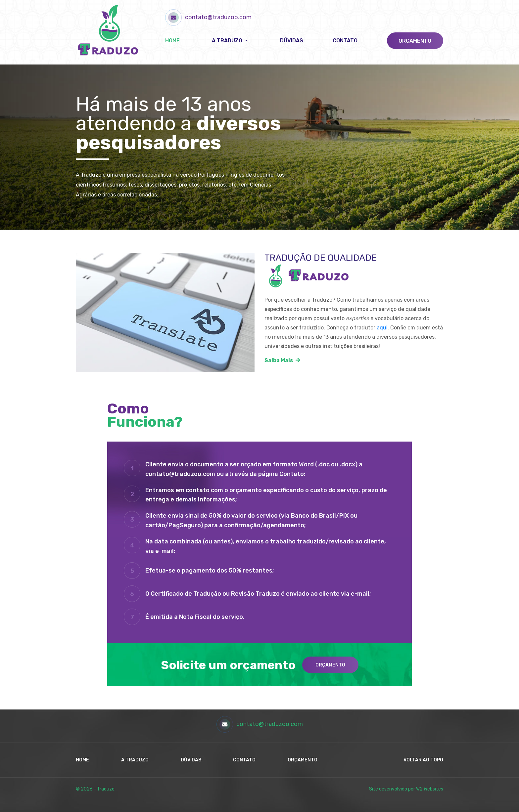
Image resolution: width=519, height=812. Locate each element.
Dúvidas (292, 41)
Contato (345, 41)
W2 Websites (430, 789)
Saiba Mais (282, 360)
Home (172, 41)
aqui (382, 328)
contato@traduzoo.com (208, 17)
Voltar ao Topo (423, 760)
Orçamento (415, 41)
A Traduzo (135, 760)
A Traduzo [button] (228, 41)
